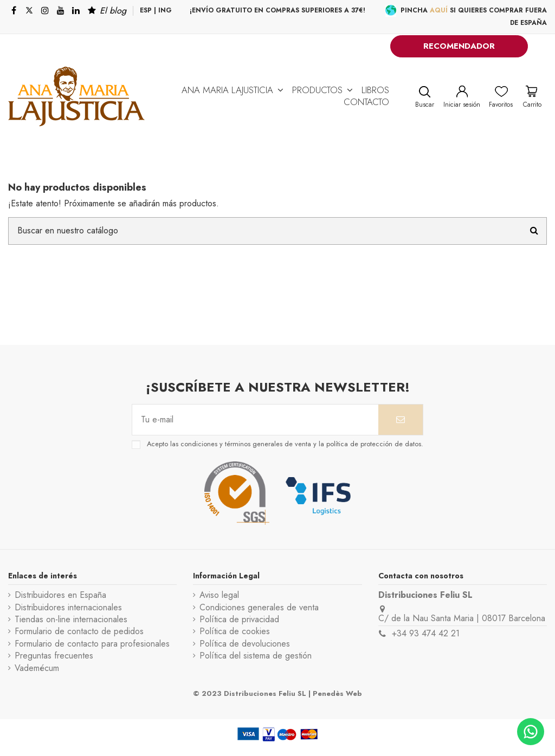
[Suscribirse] (401, 420)
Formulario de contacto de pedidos (79, 631)
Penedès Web (337, 693)
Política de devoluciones (245, 644)
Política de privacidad (239, 620)
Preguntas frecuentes (54, 656)
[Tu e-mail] (255, 420)
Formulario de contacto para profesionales (92, 644)
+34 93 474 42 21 (426, 633)
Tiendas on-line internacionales (71, 620)
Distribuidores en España (60, 595)
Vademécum (37, 668)
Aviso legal (219, 595)
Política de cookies (235, 631)
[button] (233, 90)
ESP (146, 10)
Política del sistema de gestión (256, 656)
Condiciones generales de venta (259, 608)
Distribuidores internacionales (68, 608)
